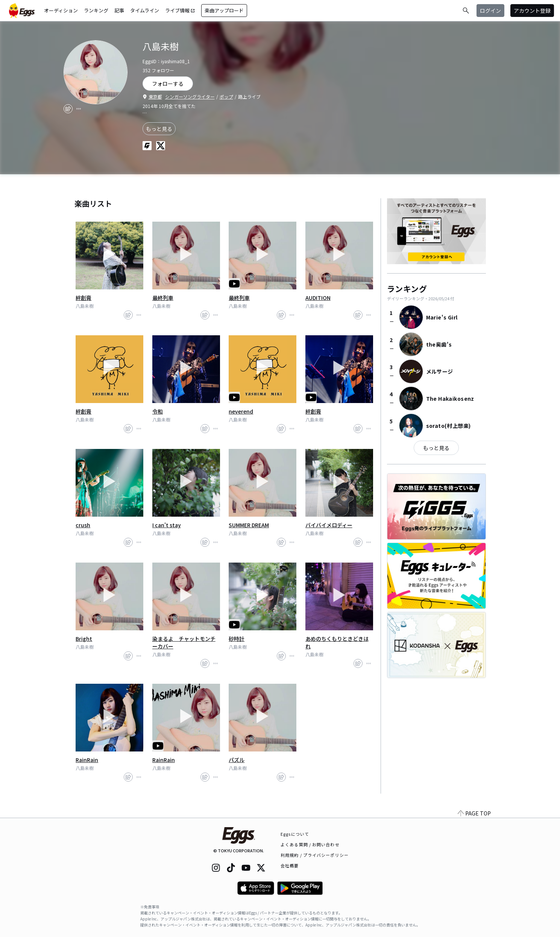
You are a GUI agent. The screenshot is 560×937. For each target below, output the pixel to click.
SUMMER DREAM (249, 525)
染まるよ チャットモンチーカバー (184, 642)
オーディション (61, 10)
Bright (84, 639)
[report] (79, 109)
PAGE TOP (474, 813)
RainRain (87, 760)
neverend (241, 411)
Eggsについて (295, 834)
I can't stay (167, 525)
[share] (68, 109)
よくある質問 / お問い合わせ (310, 844)
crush (83, 525)
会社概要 (290, 866)
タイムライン (145, 10)
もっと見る (159, 129)
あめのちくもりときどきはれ (337, 642)
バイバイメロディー (329, 525)
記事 (119, 10)
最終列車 (163, 298)
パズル (237, 760)
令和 (158, 411)
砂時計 (237, 639)
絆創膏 (83, 298)
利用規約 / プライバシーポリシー (315, 855)
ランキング (96, 10)
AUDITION (318, 298)
